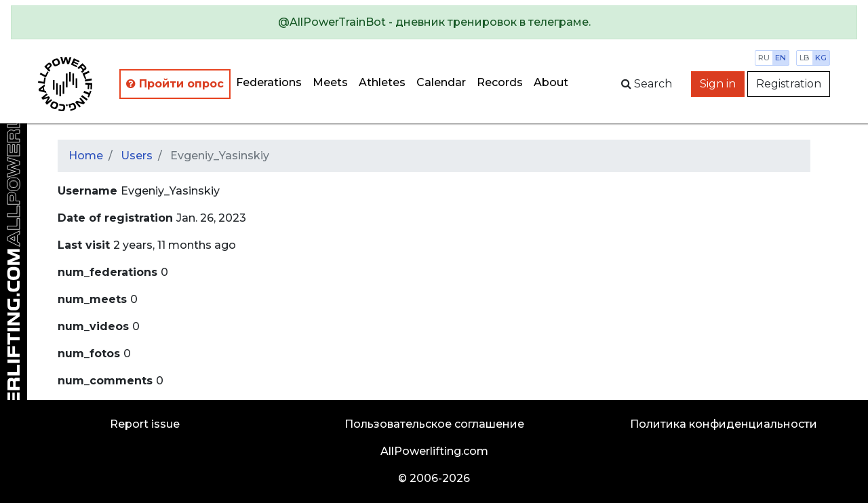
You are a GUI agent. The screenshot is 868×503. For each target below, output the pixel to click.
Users (137, 156)
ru (764, 58)
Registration (789, 84)
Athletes (382, 82)
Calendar (441, 82)
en (781, 58)
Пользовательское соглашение (434, 424)
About (551, 82)
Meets (330, 82)
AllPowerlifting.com (434, 451)
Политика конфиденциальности (724, 424)
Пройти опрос (175, 84)
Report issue (145, 424)
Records (500, 82)
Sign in (718, 84)
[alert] (434, 22)
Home (86, 156)
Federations (269, 82)
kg (821, 58)
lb (805, 58)
